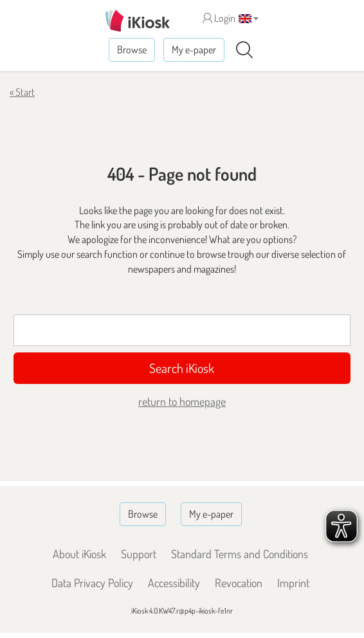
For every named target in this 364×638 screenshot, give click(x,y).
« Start (22, 92)
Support (139, 554)
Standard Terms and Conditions (240, 554)
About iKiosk (79, 554)
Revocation (239, 583)
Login (219, 18)
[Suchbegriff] (182, 330)
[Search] (244, 50)
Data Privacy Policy (92, 583)
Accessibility (174, 583)
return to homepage (182, 401)
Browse (132, 50)
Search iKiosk (182, 368)
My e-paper (194, 50)
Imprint (293, 583)
